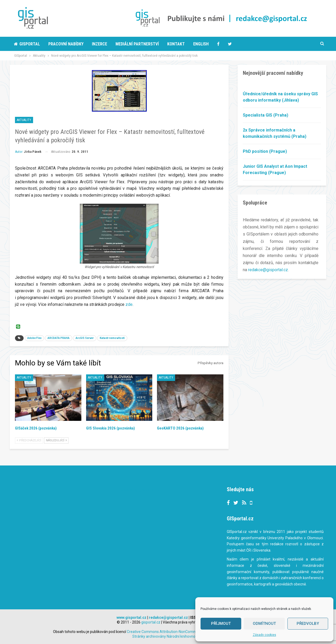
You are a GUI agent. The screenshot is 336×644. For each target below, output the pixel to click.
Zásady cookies (264, 635)
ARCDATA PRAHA (59, 338)
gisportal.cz (151, 622)
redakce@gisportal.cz (268, 270)
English (201, 44)
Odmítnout (264, 624)
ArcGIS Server (85, 338)
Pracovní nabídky (66, 44)
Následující (56, 440)
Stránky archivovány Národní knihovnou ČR (168, 636)
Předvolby (308, 624)
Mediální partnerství (137, 44)
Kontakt (176, 44)
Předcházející (29, 440)
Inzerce (99, 44)
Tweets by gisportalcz (139, 490)
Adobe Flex (34, 338)
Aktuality (24, 120)
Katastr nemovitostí (112, 338)
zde (129, 304)
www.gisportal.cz (132, 617)
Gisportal (27, 44)
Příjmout (221, 624)
